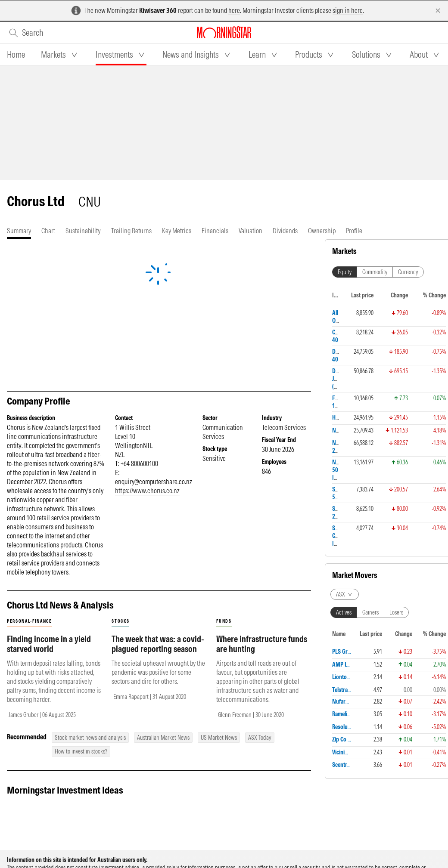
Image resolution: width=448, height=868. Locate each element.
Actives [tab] (344, 343)
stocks (120, 621)
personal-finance (30, 621)
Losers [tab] (396, 343)
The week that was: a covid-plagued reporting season (158, 644)
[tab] (16, 55)
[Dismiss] (438, 11)
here (234, 10)
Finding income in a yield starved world (49, 644)
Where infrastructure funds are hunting (262, 644)
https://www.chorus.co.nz (147, 491)
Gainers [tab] (370, 343)
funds (224, 621)
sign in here (348, 10)
